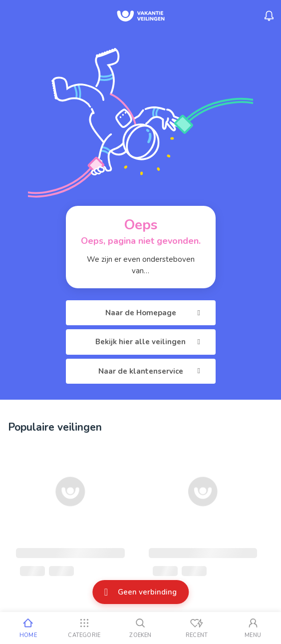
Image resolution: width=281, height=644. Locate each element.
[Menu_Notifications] (269, 16)
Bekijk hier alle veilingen (149, 342)
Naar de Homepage (154, 313)
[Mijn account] (253, 628)
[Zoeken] (140, 628)
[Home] (28, 628)
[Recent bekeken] (197, 628)
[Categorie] (85, 628)
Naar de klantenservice (151, 371)
